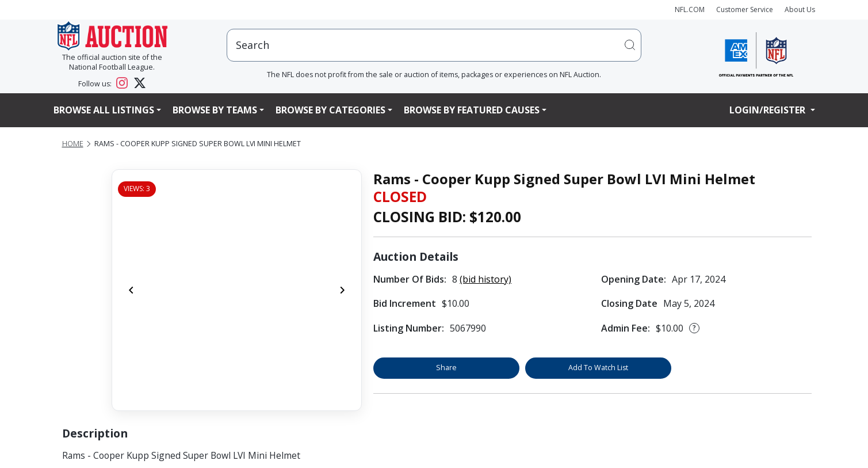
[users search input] (434, 45)
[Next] (342, 290)
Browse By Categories (330, 110)
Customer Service (745, 9)
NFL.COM (690, 9)
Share (446, 368)
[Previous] (131, 290)
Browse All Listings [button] (104, 110)
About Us (800, 9)
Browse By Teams (215, 110)
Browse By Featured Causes (472, 110)
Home (73, 144)
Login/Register (768, 110)
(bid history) (485, 279)
